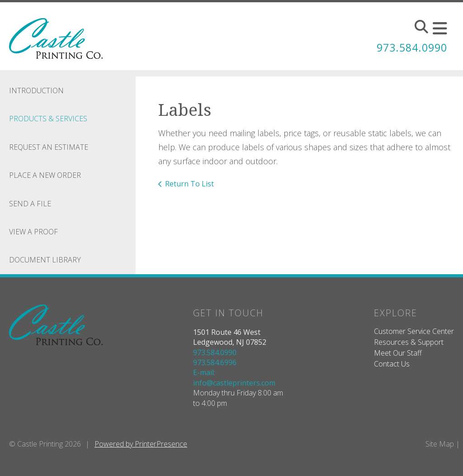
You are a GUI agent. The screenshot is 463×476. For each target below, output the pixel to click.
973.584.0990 (410, 47)
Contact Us (392, 364)
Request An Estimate (49, 147)
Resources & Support (409, 342)
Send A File (30, 204)
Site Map (440, 444)
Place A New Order (45, 175)
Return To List (189, 184)
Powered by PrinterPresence (141, 444)
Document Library (45, 260)
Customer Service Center (414, 331)
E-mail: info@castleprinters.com (234, 377)
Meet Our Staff (398, 353)
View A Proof (33, 232)
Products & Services (48, 119)
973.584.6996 (215, 362)
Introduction (36, 90)
